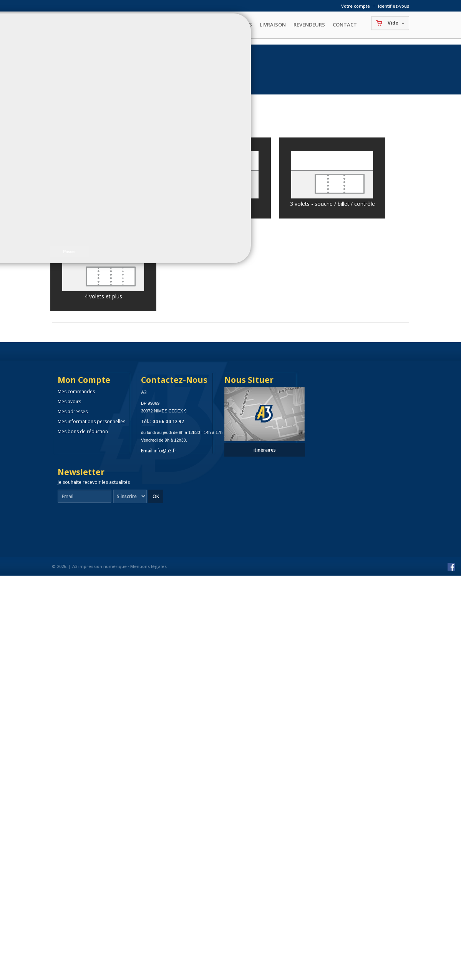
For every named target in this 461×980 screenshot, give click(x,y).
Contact (345, 25)
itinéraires (265, 450)
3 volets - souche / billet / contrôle (332, 204)
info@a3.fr (165, 451)
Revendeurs (309, 25)
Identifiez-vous (394, 6)
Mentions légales (148, 566)
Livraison (273, 25)
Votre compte (356, 6)
